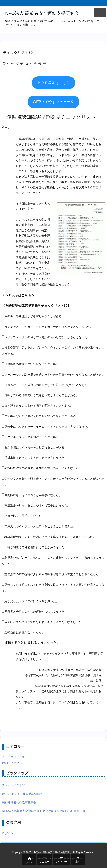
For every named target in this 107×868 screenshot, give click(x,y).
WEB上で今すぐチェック (53, 102)
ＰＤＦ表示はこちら (54, 83)
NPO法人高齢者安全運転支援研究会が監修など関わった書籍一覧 (44, 811)
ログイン (8, 833)
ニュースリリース (13, 757)
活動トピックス (12, 763)
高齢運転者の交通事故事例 (19, 802)
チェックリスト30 (14, 785)
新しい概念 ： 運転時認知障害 (22, 794)
